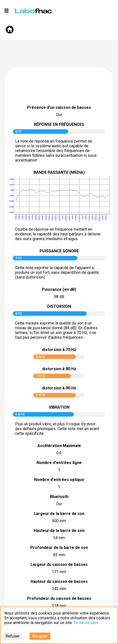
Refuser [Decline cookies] (13, 636)
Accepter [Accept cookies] (40, 636)
